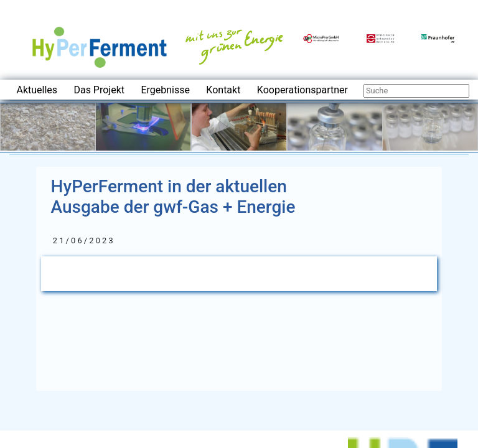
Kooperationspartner (302, 90)
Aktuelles (37, 90)
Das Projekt (99, 90)
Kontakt (223, 90)
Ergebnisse (165, 90)
